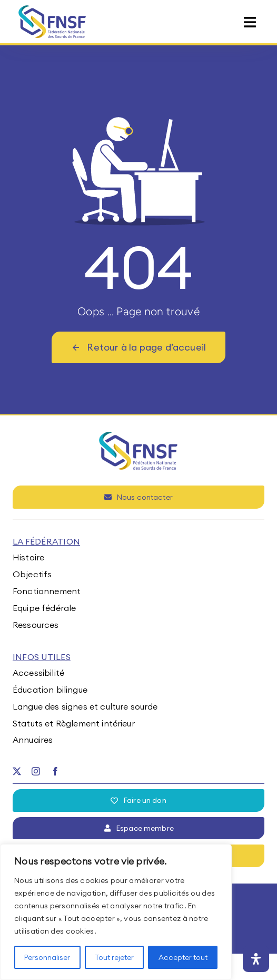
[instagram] (36, 771)
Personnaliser (47, 957)
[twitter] (17, 771)
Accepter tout (183, 957)
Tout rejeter (114, 957)
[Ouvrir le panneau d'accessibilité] (256, 959)
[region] (116, 912)
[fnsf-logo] (52, 9)
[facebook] (55, 771)
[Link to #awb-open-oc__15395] (250, 22)
